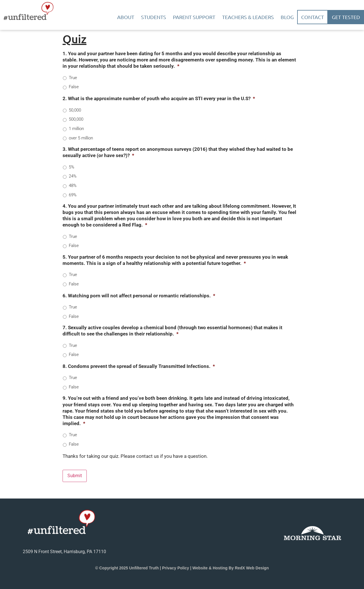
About (126, 17)
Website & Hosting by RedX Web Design (231, 568)
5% (72, 167)
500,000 (76, 119)
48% (73, 186)
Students (154, 17)
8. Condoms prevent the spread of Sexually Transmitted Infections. (139, 366)
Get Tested (346, 17)
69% (73, 195)
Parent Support (194, 17)
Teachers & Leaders (248, 17)
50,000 (75, 110)
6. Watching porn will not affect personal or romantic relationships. (139, 296)
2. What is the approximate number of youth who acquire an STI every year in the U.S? (159, 98)
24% (73, 176)
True (73, 78)
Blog (287, 17)
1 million (76, 129)
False (74, 87)
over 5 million (81, 138)
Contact (313, 17)
